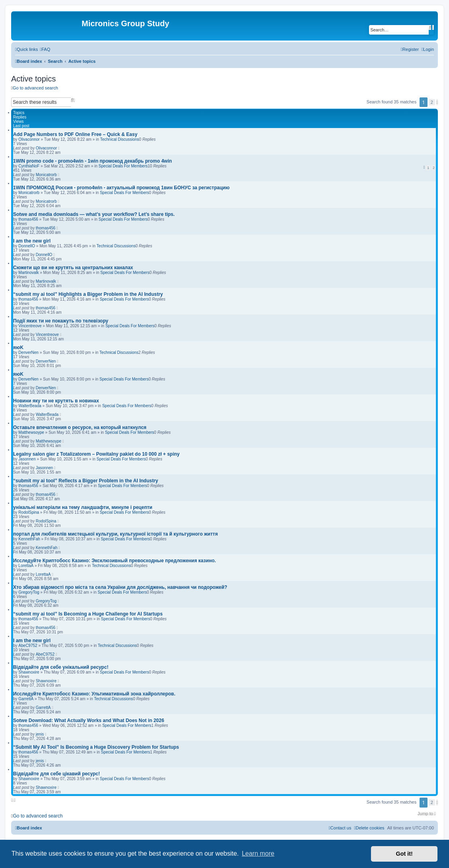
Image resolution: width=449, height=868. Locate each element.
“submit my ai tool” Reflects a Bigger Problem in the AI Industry (86, 481)
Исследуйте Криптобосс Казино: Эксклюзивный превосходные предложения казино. (114, 561)
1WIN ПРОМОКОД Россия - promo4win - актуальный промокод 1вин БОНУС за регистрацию (121, 188)
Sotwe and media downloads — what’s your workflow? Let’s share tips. (94, 214)
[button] (437, 102)
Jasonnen (27, 459)
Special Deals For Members (123, 166)
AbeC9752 (28, 646)
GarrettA (26, 699)
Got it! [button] (404, 854)
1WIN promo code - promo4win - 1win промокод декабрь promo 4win (93, 161)
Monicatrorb (46, 175)
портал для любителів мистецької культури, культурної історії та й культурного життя (115, 534)
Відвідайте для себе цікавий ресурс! (57, 774)
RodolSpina (29, 512)
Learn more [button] (258, 853)
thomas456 (28, 219)
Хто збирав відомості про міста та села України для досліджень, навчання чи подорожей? (120, 587)
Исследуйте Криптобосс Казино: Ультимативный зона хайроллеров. (94, 694)
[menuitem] (45, 49)
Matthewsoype (31, 432)
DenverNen (28, 352)
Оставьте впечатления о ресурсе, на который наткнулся (80, 427)
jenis (40, 734)
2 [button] (432, 102)
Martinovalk (28, 273)
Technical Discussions (119, 139)
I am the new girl (32, 241)
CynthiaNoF (29, 166)
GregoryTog (29, 592)
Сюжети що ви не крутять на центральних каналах (73, 268)
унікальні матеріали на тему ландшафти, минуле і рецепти (83, 507)
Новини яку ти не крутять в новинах (56, 401)
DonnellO (27, 246)
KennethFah (29, 539)
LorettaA (26, 566)
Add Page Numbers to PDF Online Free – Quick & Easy (75, 134)
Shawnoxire (29, 672)
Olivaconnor (29, 139)
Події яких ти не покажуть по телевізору (61, 321)
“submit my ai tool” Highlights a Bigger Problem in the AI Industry (88, 294)
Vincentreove (30, 326)
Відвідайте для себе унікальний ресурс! (61, 667)
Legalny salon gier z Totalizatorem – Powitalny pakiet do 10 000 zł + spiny (96, 454)
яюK (18, 348)
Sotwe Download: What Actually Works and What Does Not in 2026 (89, 720)
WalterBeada (30, 406)
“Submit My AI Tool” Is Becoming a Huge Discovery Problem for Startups (96, 747)
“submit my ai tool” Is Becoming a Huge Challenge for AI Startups (88, 614)
